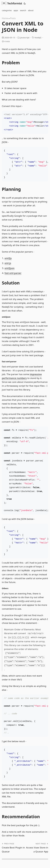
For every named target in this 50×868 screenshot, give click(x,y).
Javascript (25, 37)
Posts (13, 18)
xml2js (8, 258)
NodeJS (38, 37)
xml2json (10, 268)
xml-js (8, 263)
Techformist (12, 3)
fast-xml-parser (13, 273)
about (31, 10)
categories (7, 10)
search (23, 10)
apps (16, 10)
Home (5, 18)
